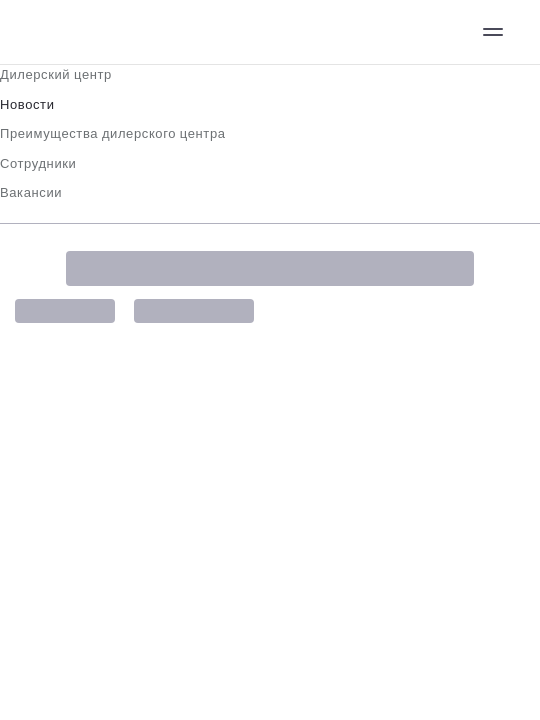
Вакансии (31, 192)
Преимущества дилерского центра (113, 133)
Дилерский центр (56, 74)
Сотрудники (38, 163)
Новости (27, 104)
